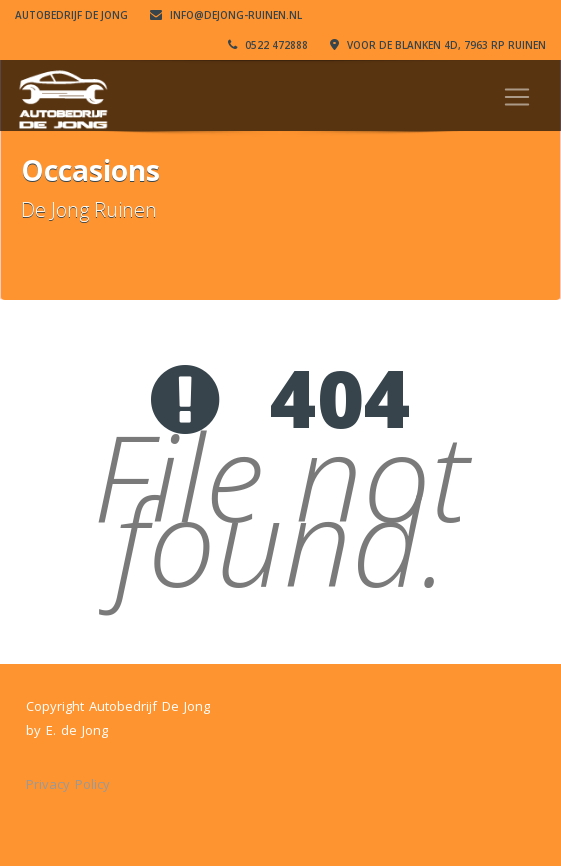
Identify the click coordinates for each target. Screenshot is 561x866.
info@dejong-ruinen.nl (226, 15)
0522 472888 (268, 45)
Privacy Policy (68, 784)
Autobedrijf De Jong (71, 15)
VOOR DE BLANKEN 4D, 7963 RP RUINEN (438, 45)
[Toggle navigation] (517, 97)
